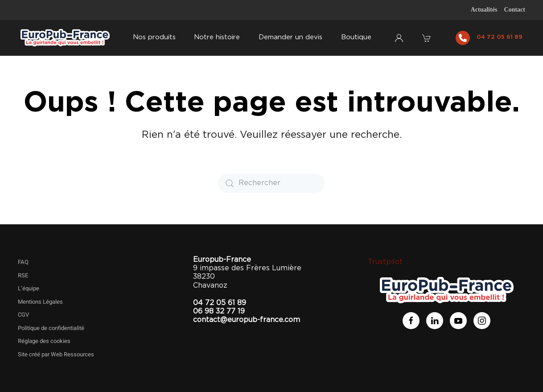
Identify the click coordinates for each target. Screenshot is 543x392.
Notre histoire (217, 37)
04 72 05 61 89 (500, 37)
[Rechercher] (271, 183)
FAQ (23, 262)
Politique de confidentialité (51, 328)
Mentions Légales (40, 302)
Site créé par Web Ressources (56, 354)
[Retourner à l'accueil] (65, 38)
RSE (23, 275)
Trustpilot (385, 262)
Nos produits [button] (154, 37)
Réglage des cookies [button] (44, 341)
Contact (515, 10)
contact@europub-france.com (247, 320)
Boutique (356, 37)
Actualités (484, 10)
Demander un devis (290, 37)
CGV (23, 315)
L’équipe (29, 288)
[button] (428, 38)
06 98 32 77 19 (219, 311)
